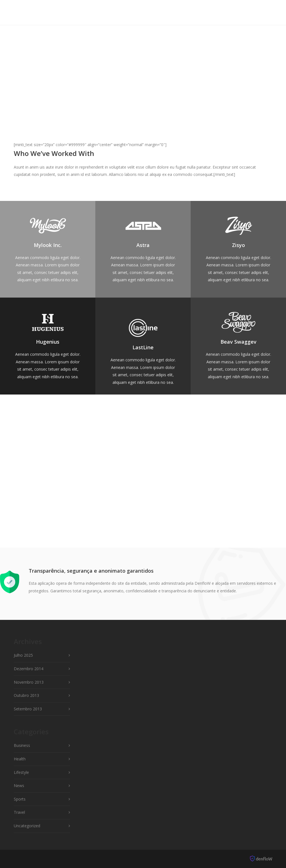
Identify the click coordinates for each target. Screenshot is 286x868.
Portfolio (203, 12)
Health (20, 759)
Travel (19, 812)
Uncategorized (27, 826)
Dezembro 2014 (29, 669)
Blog (249, 12)
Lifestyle (21, 772)
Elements (149, 12)
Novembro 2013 (29, 682)
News (19, 786)
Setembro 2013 (28, 709)
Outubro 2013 (26, 695)
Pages (175, 12)
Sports (20, 799)
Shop (229, 12)
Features (120, 12)
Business (22, 745)
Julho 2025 (23, 655)
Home (94, 12)
